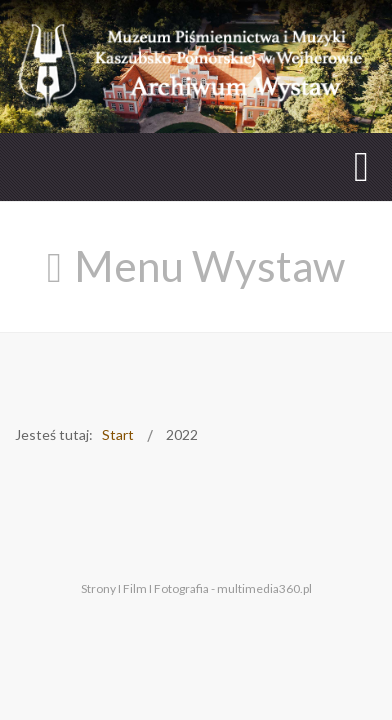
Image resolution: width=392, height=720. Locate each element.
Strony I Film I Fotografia (145, 586)
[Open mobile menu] (361, 166)
